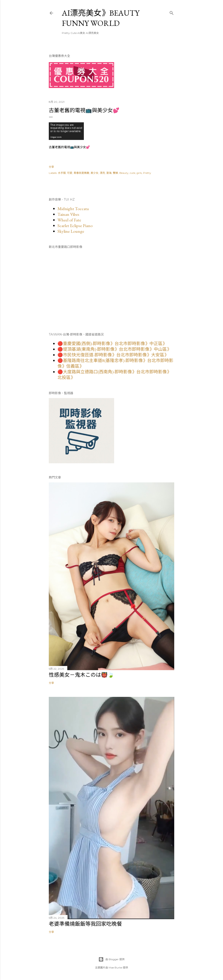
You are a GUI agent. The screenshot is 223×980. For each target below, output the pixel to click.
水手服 (62, 173)
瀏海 (109, 173)
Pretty (147, 173)
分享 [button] (51, 167)
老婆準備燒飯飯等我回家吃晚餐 (85, 924)
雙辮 (115, 173)
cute (133, 173)
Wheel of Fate (69, 220)
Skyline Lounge (71, 231)
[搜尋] (172, 12)
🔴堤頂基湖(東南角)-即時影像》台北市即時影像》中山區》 (114, 349)
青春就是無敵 (81, 173)
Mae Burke (115, 968)
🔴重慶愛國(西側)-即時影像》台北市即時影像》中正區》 (112, 344)
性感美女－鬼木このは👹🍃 (81, 675)
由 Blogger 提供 (111, 959)
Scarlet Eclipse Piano (75, 226)
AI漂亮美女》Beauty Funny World (101, 18)
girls (139, 173)
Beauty (124, 173)
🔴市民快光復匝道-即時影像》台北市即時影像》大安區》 (113, 355)
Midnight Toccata (73, 209)
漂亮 (102, 173)
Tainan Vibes (68, 214)
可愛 (70, 173)
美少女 (95, 173)
